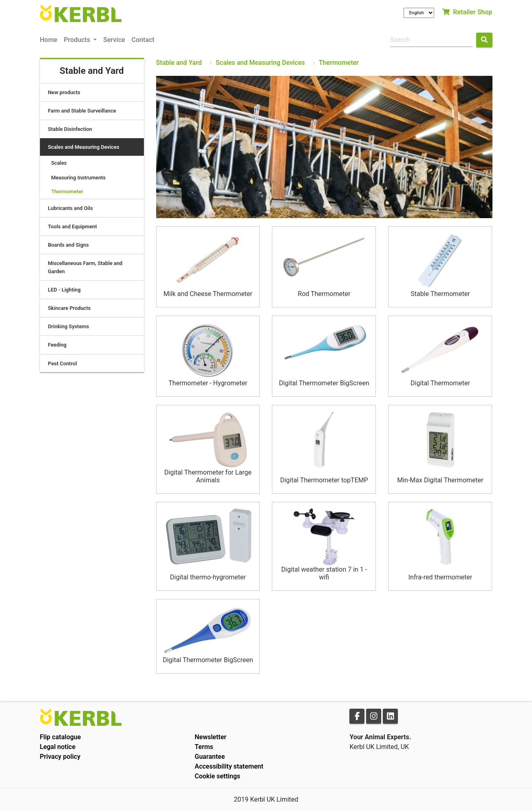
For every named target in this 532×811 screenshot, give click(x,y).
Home (49, 40)
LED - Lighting (64, 290)
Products (78, 40)
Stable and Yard (179, 63)
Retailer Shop (467, 12)
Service (114, 40)
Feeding (57, 345)
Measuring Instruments (79, 178)
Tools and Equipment (73, 227)
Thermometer (67, 191)
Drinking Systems (69, 326)
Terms (204, 747)
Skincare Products (70, 308)
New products (64, 92)
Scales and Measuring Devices (84, 147)
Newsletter (210, 737)
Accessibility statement (229, 766)
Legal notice (58, 747)
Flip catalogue (61, 737)
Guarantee (210, 757)
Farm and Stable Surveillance (82, 111)
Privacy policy (60, 757)
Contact (143, 40)
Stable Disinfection (70, 129)
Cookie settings (217, 776)
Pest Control (63, 364)
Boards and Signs (68, 245)
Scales (59, 163)
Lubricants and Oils (71, 208)
